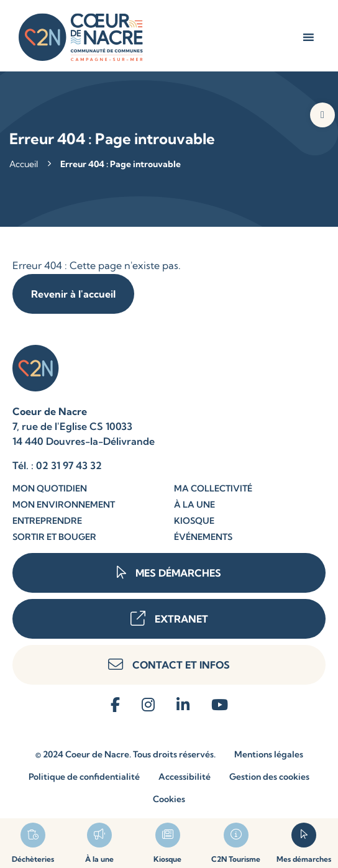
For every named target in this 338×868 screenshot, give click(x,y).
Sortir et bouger (54, 537)
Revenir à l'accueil (73, 294)
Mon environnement (64, 505)
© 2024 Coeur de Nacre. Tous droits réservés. (126, 754)
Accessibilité (185, 777)
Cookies (169, 799)
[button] (322, 115)
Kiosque (194, 521)
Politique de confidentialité (84, 777)
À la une (194, 505)
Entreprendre (47, 521)
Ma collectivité (213, 488)
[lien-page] (100, 843)
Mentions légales (269, 754)
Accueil (24, 164)
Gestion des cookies (269, 777)
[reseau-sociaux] (115, 706)
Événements (203, 537)
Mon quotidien (50, 488)
